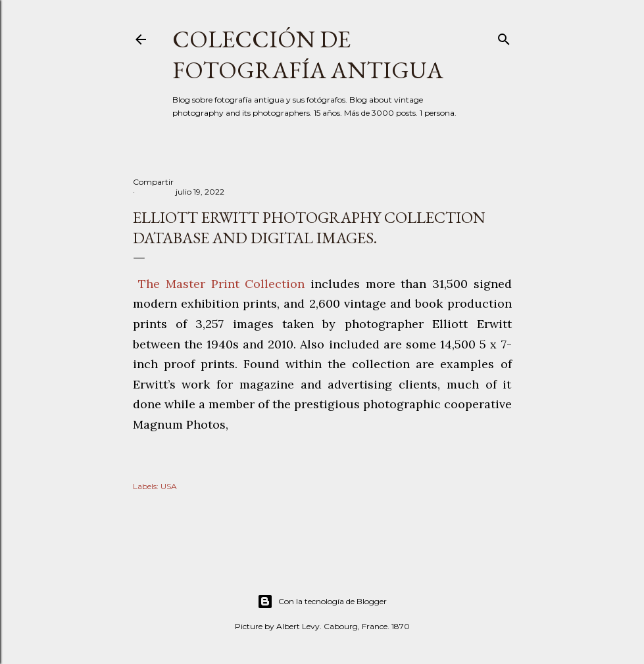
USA (169, 486)
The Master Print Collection (222, 284)
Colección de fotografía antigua (308, 55)
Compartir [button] (153, 182)
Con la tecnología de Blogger (322, 602)
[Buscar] (504, 36)
